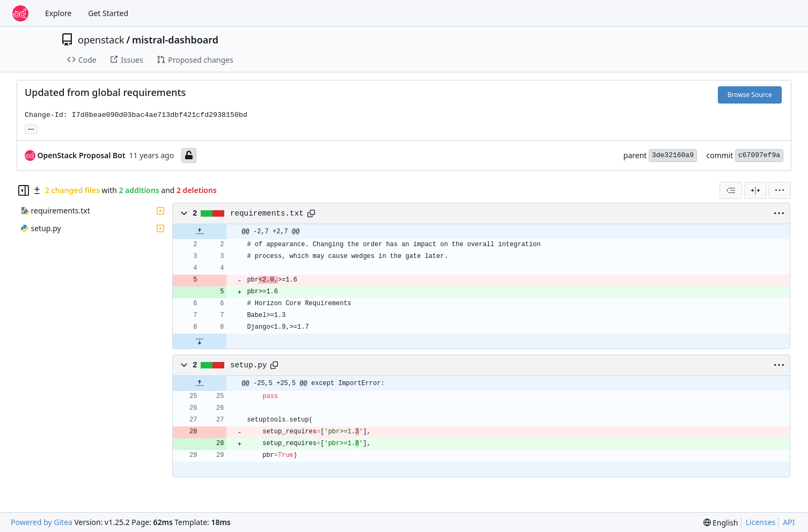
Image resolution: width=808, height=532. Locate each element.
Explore (58, 13)
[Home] (20, 13)
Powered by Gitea (42, 522)
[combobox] (731, 190)
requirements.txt (267, 213)
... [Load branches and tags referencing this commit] (31, 128)
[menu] (780, 190)
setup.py (248, 365)
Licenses (761, 522)
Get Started (108, 13)
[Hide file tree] (24, 190)
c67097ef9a (759, 155)
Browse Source (750, 95)
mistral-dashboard (175, 40)
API (789, 522)
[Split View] (755, 190)
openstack (101, 40)
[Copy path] (311, 213)
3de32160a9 (673, 155)
